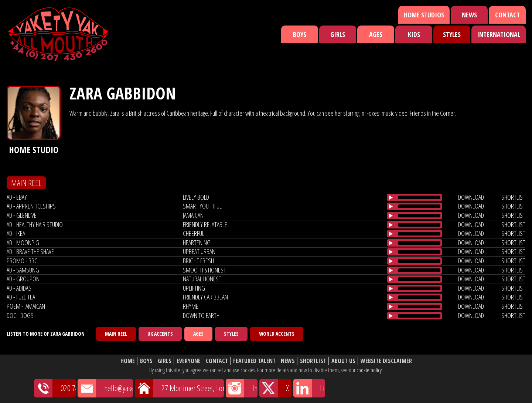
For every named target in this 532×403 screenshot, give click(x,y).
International (499, 34)
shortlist (513, 197)
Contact (507, 15)
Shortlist (313, 361)
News (469, 15)
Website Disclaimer (386, 361)
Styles (452, 34)
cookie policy (369, 370)
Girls (338, 34)
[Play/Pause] (391, 197)
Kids (414, 34)
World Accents (277, 334)
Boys (300, 34)
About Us (343, 361)
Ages (376, 34)
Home (128, 361)
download (471, 197)
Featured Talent (254, 361)
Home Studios (424, 15)
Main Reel (116, 334)
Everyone (189, 361)
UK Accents (160, 334)
